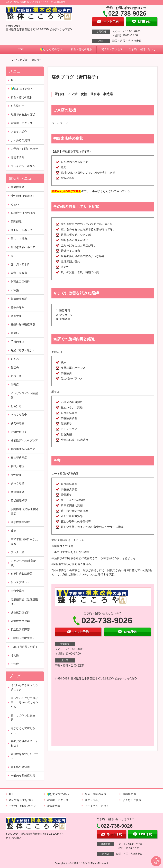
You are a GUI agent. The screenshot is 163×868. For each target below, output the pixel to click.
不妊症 (15, 664)
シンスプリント (20, 582)
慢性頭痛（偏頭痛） (23, 196)
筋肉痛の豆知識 (20, 767)
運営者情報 (17, 157)
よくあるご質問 (20, 140)
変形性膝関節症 (20, 522)
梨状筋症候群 (19, 501)
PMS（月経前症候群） (25, 647)
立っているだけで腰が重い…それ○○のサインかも (25, 702)
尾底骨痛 (16, 316)
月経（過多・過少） (23, 350)
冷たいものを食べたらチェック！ (24, 687)
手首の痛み (17, 342)
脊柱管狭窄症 (19, 458)
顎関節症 (16, 222)
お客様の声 (17, 106)
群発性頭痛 (17, 187)
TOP (21, 49)
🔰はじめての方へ (51, 49)
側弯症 (15, 385)
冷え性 (15, 655)
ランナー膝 (17, 552)
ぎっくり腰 (17, 483)
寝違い (15, 333)
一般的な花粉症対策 (23, 776)
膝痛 (13, 531)
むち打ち (16, 406)
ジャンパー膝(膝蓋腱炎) (23, 563)
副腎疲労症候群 (20, 621)
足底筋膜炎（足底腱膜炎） (24, 602)
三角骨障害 (17, 591)
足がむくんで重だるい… (23, 730)
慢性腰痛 (16, 475)
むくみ (15, 359)
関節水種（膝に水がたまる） (24, 541)
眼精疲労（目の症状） (24, 213)
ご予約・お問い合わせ (142, 49)
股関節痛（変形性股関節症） (24, 511)
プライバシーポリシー (24, 166)
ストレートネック (22, 230)
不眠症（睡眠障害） (23, 638)
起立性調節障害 (20, 629)
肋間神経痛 (17, 423)
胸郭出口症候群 (20, 282)
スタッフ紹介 (19, 132)
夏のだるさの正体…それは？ (24, 743)
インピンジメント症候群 (24, 395)
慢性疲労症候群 (20, 612)
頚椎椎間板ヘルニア (23, 247)
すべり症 (16, 376)
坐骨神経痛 (17, 492)
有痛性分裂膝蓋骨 (22, 574)
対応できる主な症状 (23, 114)
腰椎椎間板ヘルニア (23, 449)
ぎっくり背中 (19, 415)
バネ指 (15, 290)
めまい (15, 204)
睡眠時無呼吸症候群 (23, 325)
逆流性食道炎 (19, 432)
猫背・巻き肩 (19, 273)
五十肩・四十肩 (20, 264)
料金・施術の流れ (81, 49)
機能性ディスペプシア (24, 440)
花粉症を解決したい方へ (24, 756)
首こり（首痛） (20, 239)
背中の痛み (17, 307)
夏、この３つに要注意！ (23, 718)
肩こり (15, 256)
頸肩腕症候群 (19, 299)
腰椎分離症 (17, 466)
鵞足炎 (15, 367)
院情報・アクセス (112, 49)
